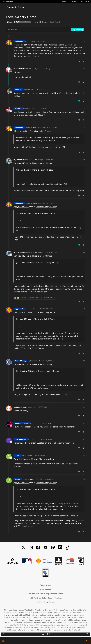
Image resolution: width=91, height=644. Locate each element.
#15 (84, 479)
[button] (3, 641)
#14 (84, 455)
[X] (23, 548)
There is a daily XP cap (40, 131)
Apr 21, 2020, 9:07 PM (44, 439)
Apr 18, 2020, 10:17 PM (49, 203)
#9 (84, 309)
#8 (84, 252)
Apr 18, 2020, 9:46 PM (39, 90)
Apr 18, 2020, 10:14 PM (49, 127)
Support (73, 2)
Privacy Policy (45, 589)
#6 (84, 160)
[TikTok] (68, 548)
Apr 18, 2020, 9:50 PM (39, 108)
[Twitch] (53, 548)
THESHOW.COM (7, 2)
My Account (85, 2)
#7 (84, 203)
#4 (84, 108)
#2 (84, 69)
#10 (84, 361)
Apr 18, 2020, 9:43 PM (40, 69)
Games (63, 2)
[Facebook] (38, 548)
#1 (84, 41)
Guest (35, 127)
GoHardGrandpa (20, 407)
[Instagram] (31, 548)
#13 (84, 439)
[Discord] (60, 548)
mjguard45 (19, 41)
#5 (84, 127)
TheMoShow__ (20, 361)
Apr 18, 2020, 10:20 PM (49, 309)
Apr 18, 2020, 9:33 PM (41, 41)
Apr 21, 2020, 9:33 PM (45, 479)
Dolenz (18, 455)
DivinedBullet (19, 69)
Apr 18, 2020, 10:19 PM (49, 252)
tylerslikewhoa (21, 439)
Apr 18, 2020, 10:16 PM (49, 160)
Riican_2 (18, 108)
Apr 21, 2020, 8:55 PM (51, 361)
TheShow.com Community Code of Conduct (45, 594)
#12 (84, 423)
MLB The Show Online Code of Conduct (46, 598)
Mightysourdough (22, 423)
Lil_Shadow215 (19, 160)
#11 (84, 407)
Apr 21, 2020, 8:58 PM (42, 407)
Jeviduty (18, 90)
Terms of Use (46, 585)
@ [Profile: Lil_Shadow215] (21, 207)
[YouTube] (45, 548)
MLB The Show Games (45, 602)
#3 (84, 90)
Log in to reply (78, 30)
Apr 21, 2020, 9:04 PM (46, 423)
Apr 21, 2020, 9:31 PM (37, 455)
